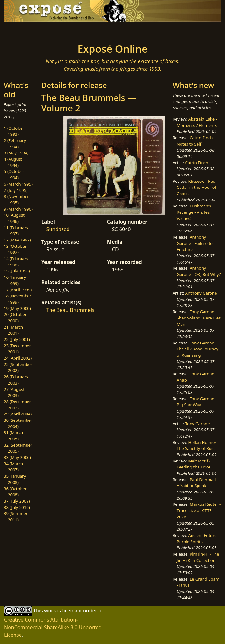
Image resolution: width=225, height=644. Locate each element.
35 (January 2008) (15, 479)
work (50, 611)
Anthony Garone (201, 293)
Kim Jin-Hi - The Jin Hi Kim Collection (198, 557)
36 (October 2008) (15, 492)
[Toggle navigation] (44, 31)
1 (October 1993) (14, 131)
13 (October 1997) (15, 249)
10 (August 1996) (14, 218)
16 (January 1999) (15, 280)
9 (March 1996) (18, 209)
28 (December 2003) (17, 405)
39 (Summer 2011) (16, 516)
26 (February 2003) (16, 380)
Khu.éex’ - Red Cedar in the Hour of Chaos (196, 187)
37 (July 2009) (17, 501)
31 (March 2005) (13, 436)
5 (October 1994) (14, 175)
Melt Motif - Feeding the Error (194, 464)
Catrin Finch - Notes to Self (196, 141)
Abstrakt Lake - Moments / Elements (197, 122)
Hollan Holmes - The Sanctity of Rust (198, 445)
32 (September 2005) (18, 448)
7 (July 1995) (16, 190)
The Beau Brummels (70, 310)
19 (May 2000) (17, 308)
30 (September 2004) (18, 423)
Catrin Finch (197, 163)
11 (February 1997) (16, 231)
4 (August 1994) (13, 162)
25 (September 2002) (18, 367)
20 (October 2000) (15, 318)
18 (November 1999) (18, 299)
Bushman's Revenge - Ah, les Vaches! (194, 212)
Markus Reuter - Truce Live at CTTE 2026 (199, 510)
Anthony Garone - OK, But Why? (199, 271)
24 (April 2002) (18, 358)
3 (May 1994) (16, 153)
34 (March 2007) (13, 467)
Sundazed (58, 229)
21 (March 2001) (13, 330)
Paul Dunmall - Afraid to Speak (197, 483)
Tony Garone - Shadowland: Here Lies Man (199, 318)
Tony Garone (198, 424)
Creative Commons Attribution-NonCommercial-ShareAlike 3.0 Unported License (53, 627)
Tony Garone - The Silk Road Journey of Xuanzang (198, 349)
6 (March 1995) (18, 184)
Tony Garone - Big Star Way (197, 402)
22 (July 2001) (17, 339)
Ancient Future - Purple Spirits (198, 539)
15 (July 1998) (17, 271)
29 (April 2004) (18, 414)
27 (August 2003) (14, 392)
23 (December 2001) (17, 349)
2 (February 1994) (15, 144)
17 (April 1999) (18, 290)
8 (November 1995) (16, 200)
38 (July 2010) (17, 507)
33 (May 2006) (17, 457)
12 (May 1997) (17, 240)
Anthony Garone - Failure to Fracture (195, 243)
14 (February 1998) (16, 262)
